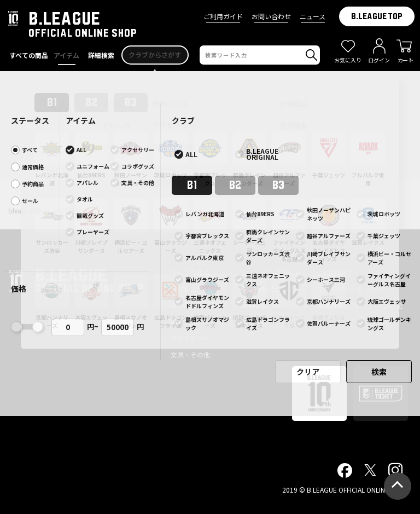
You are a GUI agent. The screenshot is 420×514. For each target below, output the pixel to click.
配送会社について (268, 289)
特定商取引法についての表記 (360, 305)
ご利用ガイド (223, 16)
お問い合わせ (271, 16)
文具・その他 (190, 354)
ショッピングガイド (271, 272)
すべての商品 (190, 272)
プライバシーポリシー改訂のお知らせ (210, 82)
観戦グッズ (187, 322)
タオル (180, 305)
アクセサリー (190, 338)
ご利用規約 (334, 272)
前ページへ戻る (210, 174)
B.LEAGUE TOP (377, 16)
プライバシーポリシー (350, 289)
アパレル (184, 289)
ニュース (313, 16)
